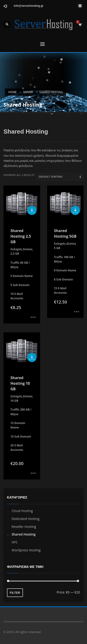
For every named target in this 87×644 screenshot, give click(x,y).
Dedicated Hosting (26, 519)
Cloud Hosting (22, 511)
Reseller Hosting (24, 527)
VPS (14, 542)
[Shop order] (60, 177)
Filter (15, 593)
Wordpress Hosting (26, 550)
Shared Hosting (24, 534)
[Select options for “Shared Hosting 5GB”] (77, 312)
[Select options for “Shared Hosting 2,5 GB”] (33, 318)
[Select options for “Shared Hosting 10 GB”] (33, 474)
